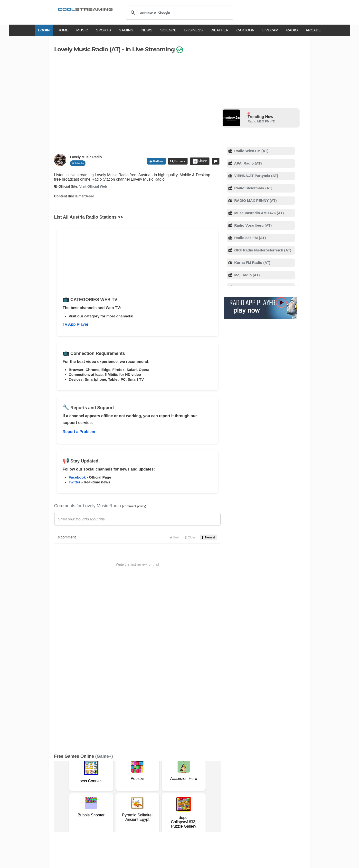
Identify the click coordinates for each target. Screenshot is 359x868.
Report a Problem (79, 432)
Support (117, 792)
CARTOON (246, 30)
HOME (63, 30)
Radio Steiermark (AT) (253, 188)
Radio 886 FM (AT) (250, 238)
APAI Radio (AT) (248, 163)
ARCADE (313, 30)
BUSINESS (194, 30)
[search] (179, 13)
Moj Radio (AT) (247, 275)
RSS (61, 792)
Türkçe (244, 811)
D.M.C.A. (145, 792)
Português (226, 811)
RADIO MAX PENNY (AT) (255, 200)
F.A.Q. (131, 792)
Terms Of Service (77, 792)
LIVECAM (270, 30)
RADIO (292, 30)
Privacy (179, 792)
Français (153, 811)
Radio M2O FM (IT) (261, 121)
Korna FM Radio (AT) (252, 263)
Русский (206, 811)
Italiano (137, 811)
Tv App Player (76, 324)
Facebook (77, 477)
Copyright (162, 792)
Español (171, 811)
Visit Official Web (93, 186)
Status (88, 797)
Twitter (75, 482)
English (121, 811)
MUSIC (82, 30)
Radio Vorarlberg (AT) (253, 225)
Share (200, 161)
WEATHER (220, 30)
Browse (179, 161)
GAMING (126, 30)
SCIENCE (168, 30)
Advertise (208, 792)
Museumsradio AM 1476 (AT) (259, 213)
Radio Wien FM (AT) (251, 151)
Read (90, 196)
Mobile (193, 792)
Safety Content (69, 797)
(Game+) (104, 596)
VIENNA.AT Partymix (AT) (256, 176)
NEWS (147, 30)
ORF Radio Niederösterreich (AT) (262, 250)
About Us (100, 792)
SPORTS (103, 30)
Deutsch (189, 811)
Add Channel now (176, 757)
